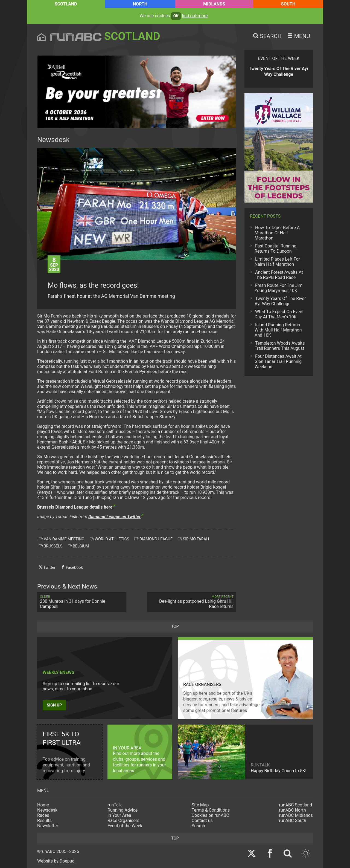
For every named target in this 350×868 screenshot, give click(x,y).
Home (43, 805)
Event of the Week (125, 826)
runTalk (115, 805)
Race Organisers (123, 821)
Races (43, 815)
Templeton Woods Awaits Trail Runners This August (280, 346)
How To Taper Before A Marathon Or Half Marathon (277, 233)
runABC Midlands (296, 815)
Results (44, 821)
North (140, 4)
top (175, 626)
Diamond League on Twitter (114, 517)
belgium (78, 546)
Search (198, 826)
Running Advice (122, 810)
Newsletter (48, 826)
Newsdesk (47, 810)
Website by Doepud (56, 861)
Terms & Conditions (211, 810)
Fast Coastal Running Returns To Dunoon (275, 249)
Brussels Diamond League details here (75, 507)
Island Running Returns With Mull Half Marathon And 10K (278, 330)
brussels (51, 546)
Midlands (214, 4)
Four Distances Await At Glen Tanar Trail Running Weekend (278, 361)
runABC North (293, 810)
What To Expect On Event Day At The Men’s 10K (279, 314)
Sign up (54, 705)
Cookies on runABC (210, 815)
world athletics (110, 539)
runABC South (293, 821)
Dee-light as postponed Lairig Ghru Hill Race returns (192, 602)
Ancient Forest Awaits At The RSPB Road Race (279, 275)
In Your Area (119, 815)
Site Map (200, 805)
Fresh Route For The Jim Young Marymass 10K (278, 288)
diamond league (154, 539)
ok (176, 16)
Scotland (66, 4)
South (288, 4)
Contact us (202, 821)
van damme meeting (62, 539)
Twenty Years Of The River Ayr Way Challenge (280, 301)
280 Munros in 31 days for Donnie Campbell (82, 602)
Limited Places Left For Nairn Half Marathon (277, 262)
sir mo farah (193, 539)
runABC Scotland (296, 805)
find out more (195, 16)
